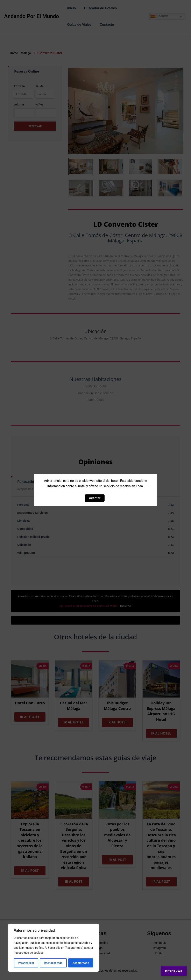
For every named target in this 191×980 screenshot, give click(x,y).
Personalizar (26, 963)
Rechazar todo (53, 963)
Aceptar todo (81, 963)
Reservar (168, 966)
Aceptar (95, 498)
